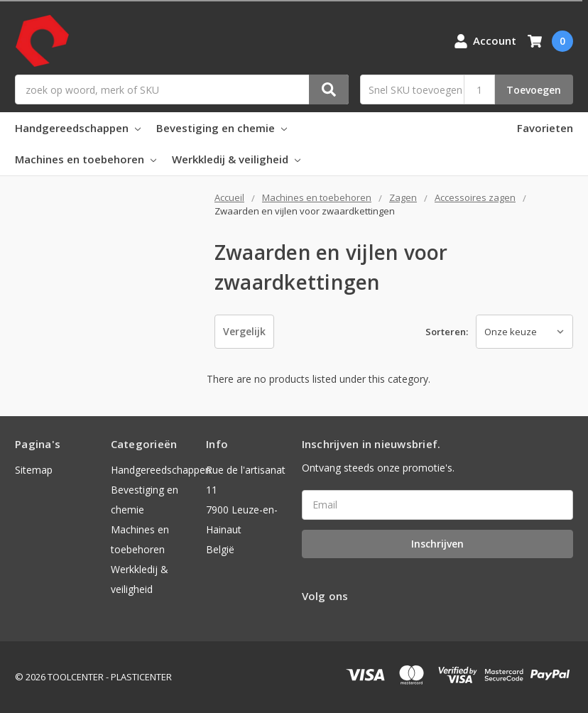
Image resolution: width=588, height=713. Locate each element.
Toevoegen (534, 90)
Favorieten (545, 128)
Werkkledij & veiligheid (236, 159)
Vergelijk (244, 331)
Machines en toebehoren (86, 159)
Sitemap (34, 470)
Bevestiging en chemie (222, 128)
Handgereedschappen (78, 128)
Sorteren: (447, 332)
